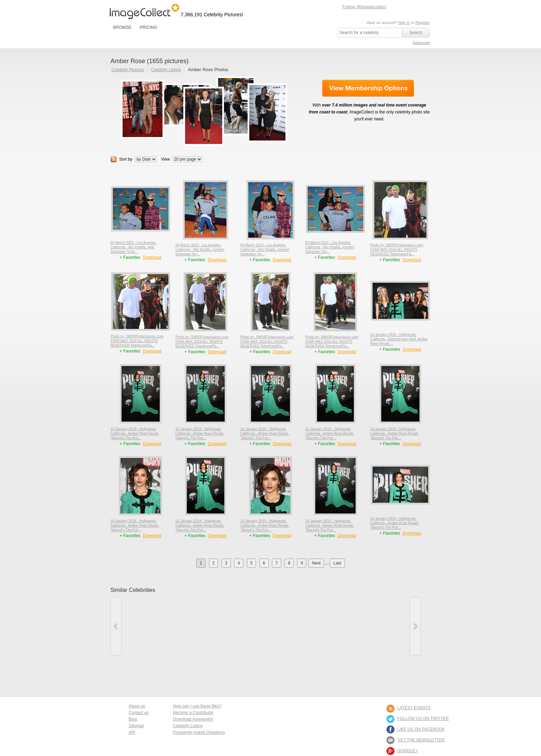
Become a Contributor (193, 713)
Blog (133, 719)
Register (423, 23)
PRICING (148, 27)
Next (316, 563)
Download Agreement (193, 719)
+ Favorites (130, 257)
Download (152, 257)
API (132, 732)
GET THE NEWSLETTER (421, 740)
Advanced (421, 43)
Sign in (404, 23)
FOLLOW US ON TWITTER (423, 719)
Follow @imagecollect (364, 7)
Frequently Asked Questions (199, 732)
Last (337, 563)
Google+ (407, 751)
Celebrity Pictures (128, 70)
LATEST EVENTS (414, 708)
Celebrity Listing (166, 70)
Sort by (126, 159)
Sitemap (136, 726)
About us (137, 706)
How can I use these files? (197, 706)
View (166, 159)
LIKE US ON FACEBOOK (421, 729)
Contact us (139, 713)
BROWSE (122, 27)
